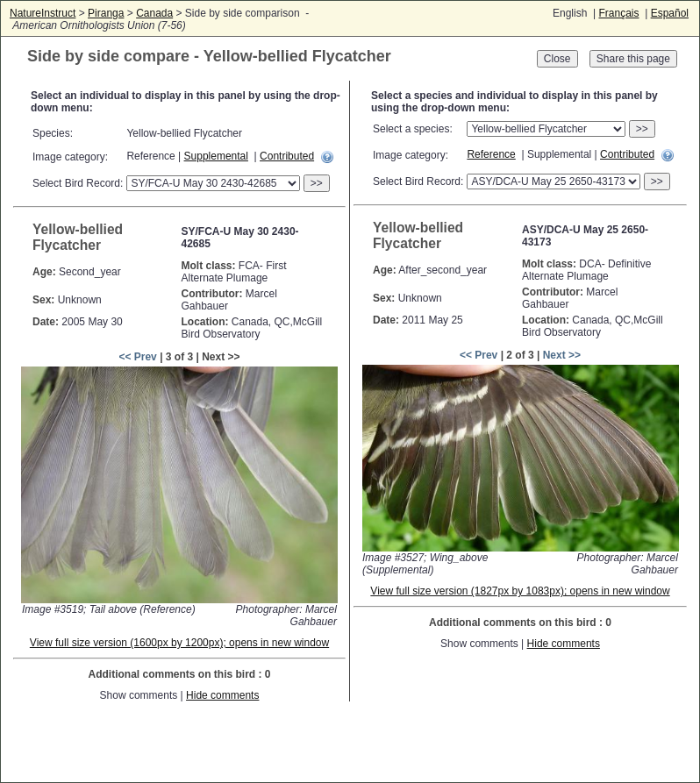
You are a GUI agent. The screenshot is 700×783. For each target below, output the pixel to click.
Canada (154, 13)
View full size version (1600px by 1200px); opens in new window (179, 643)
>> (317, 183)
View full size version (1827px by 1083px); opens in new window (520, 591)
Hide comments (222, 695)
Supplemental (216, 156)
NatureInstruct (43, 13)
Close (557, 59)
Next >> (562, 355)
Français (618, 13)
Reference (491, 154)
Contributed (287, 156)
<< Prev (137, 357)
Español (670, 13)
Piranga (106, 13)
